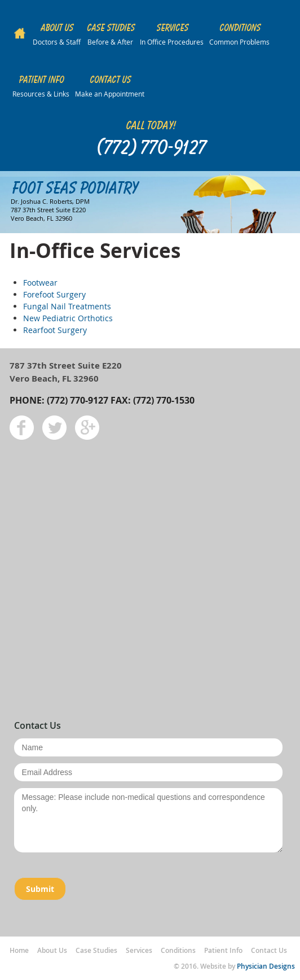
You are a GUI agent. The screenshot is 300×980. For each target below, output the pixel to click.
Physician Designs (266, 966)
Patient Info (223, 950)
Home (19, 950)
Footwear (40, 283)
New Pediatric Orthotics (68, 318)
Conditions (178, 950)
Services (139, 950)
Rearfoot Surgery (55, 330)
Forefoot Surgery (54, 294)
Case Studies (96, 950)
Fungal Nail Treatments (67, 306)
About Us (52, 950)
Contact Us (269, 950)
